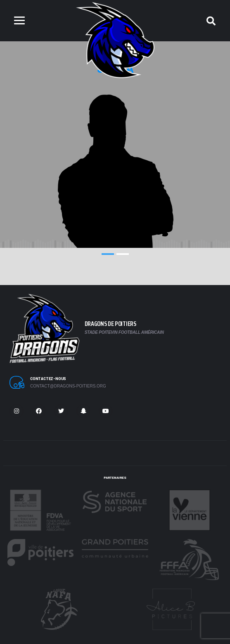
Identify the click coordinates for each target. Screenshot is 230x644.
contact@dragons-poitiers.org (68, 386)
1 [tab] (108, 254)
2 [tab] (123, 254)
